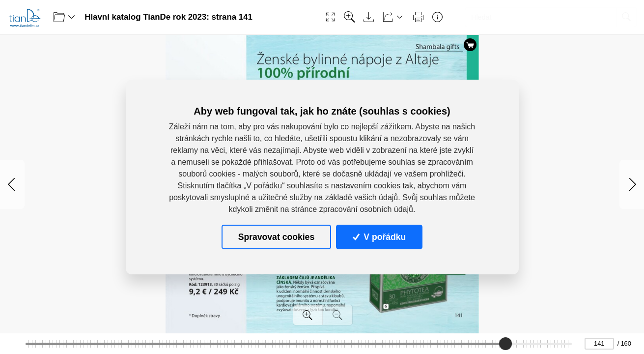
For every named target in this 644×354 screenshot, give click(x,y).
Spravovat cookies (276, 236)
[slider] (505, 344)
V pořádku (379, 236)
